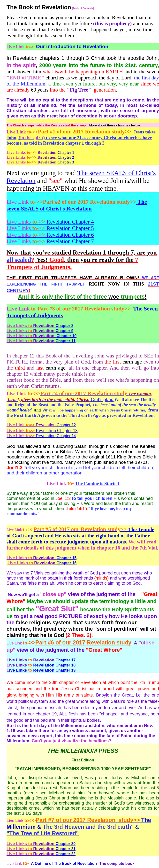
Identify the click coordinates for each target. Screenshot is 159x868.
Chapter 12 (41, 425)
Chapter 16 (67, 563)
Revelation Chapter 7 (50, 241)
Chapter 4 (83, 222)
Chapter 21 (66, 849)
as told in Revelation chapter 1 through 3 (64, 143)
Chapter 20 (66, 844)
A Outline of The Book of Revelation (64, 864)
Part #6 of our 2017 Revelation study (83, 643)
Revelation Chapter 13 (57, 430)
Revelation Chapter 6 (50, 235)
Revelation (39, 222)
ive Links (18, 670)
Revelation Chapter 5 (50, 228)
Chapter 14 (66, 436)
